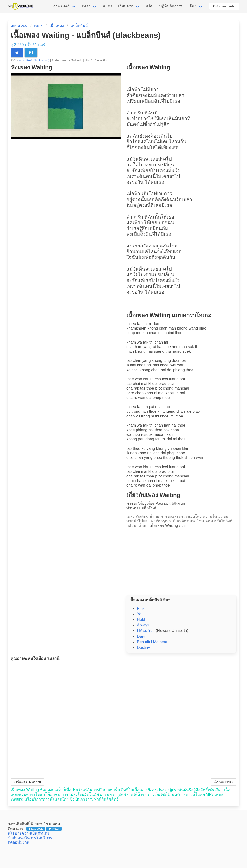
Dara (141, 636)
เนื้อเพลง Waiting (164, 526)
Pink (141, 608)
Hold (141, 620)
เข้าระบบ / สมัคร (224, 6)
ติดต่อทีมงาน (19, 842)
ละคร (108, 6)
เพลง (86, 6)
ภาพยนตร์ (61, 6)
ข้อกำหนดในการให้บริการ (30, 838)
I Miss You (146, 631)
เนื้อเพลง (57, 26)
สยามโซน (19, 26)
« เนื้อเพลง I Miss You (27, 782)
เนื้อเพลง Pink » (223, 782)
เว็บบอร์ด (126, 6)
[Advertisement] (181, 560)
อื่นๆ (193, 6)
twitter (54, 829)
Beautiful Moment (152, 642)
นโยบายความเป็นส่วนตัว (28, 833)
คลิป (150, 6)
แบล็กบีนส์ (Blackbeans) (34, 60)
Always (143, 625)
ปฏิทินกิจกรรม (171, 6)
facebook (36, 829)
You (140, 614)
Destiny (143, 647)
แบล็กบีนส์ (79, 26)
